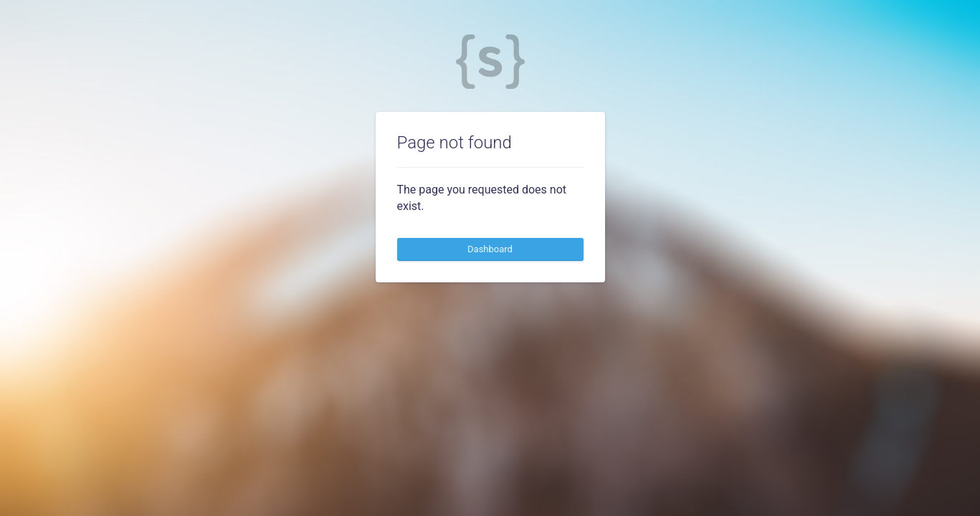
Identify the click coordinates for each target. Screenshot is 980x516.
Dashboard (490, 249)
